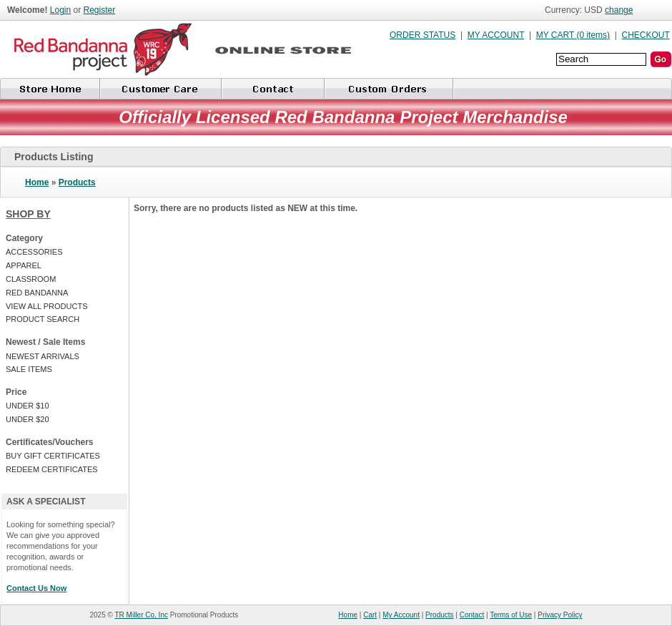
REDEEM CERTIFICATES (52, 469)
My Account (401, 615)
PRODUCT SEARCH (43, 319)
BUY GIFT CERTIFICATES (53, 456)
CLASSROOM (31, 279)
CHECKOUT (646, 35)
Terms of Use (511, 615)
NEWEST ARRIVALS (43, 356)
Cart (370, 615)
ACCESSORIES (34, 252)
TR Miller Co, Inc (142, 615)
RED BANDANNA (37, 293)
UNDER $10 (28, 406)
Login (60, 10)
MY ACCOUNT (496, 35)
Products (77, 182)
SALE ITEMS (29, 369)
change (619, 10)
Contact (472, 615)
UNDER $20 (28, 419)
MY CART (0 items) (573, 35)
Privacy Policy (560, 615)
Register (100, 10)
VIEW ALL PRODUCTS (47, 306)
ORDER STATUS (423, 35)
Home (37, 182)
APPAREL (24, 265)
